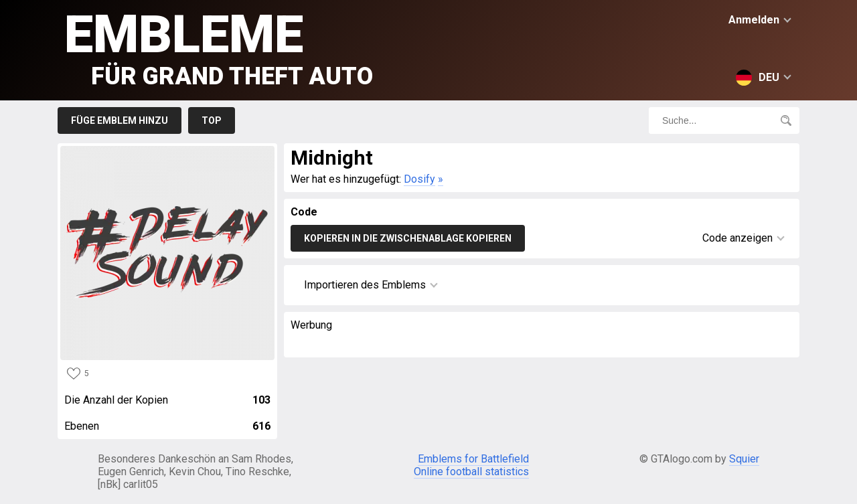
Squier (744, 459)
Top (212, 120)
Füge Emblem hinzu (120, 120)
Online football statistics (471, 472)
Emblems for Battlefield (473, 459)
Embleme (219, 47)
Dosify (419, 179)
